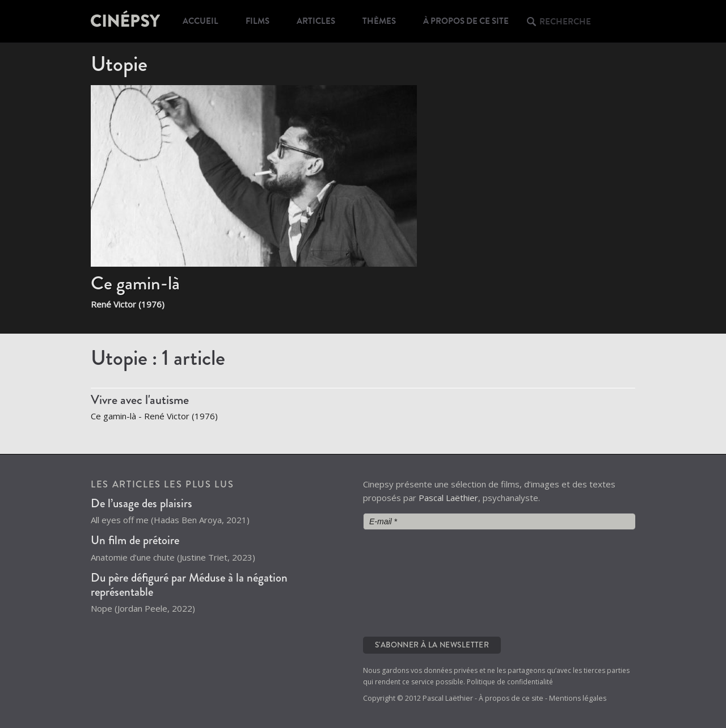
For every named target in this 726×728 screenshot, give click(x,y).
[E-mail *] (499, 521)
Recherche (565, 22)
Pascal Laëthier (448, 498)
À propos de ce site (466, 21)
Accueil (201, 21)
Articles (316, 21)
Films (258, 21)
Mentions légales (578, 698)
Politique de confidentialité (510, 682)
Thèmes (379, 21)
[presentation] (410, 582)
